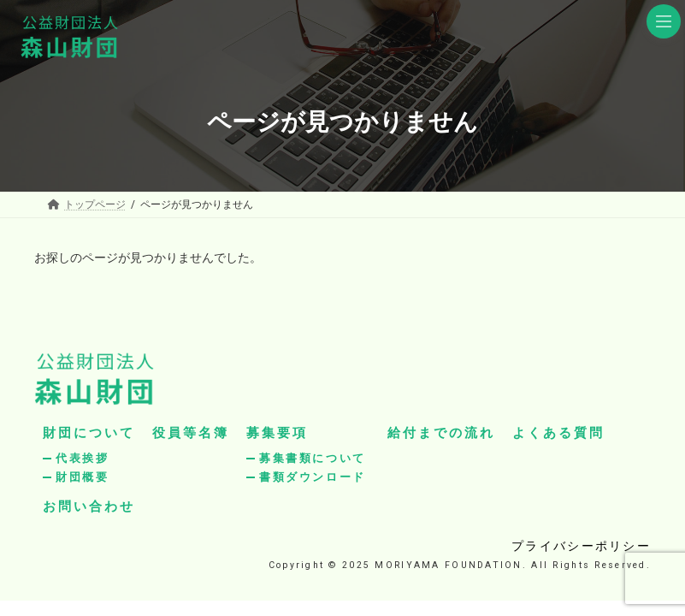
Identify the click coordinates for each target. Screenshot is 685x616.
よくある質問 (558, 433)
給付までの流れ (441, 433)
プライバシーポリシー (581, 545)
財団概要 (82, 477)
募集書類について (313, 458)
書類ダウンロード (313, 477)
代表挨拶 (82, 458)
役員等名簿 (191, 433)
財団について (89, 433)
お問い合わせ (89, 506)
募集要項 (277, 433)
